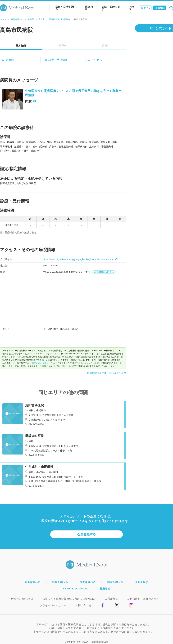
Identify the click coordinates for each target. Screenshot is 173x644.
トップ (3, 19)
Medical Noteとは (22, 599)
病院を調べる (17, 19)
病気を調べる (33, 582)
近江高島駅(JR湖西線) (59, 19)
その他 (131, 8)
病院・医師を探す (111, 8)
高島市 (42, 19)
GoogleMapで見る (104, 272)
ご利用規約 (111, 599)
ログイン (146, 8)
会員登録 (160, 8)
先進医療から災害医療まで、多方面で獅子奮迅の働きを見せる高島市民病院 (73, 93)
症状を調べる (60, 582)
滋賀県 (31, 19)
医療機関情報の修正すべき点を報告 (107, 373)
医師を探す (142, 582)
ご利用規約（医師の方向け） (144, 599)
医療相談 (89, 8)
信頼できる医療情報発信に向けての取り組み (69, 599)
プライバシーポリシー (53, 605)
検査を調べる (88, 582)
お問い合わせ (83, 605)
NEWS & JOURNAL (75, 589)
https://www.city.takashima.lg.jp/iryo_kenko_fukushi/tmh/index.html (80, 259)
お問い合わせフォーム (42, 363)
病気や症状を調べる (66, 8)
